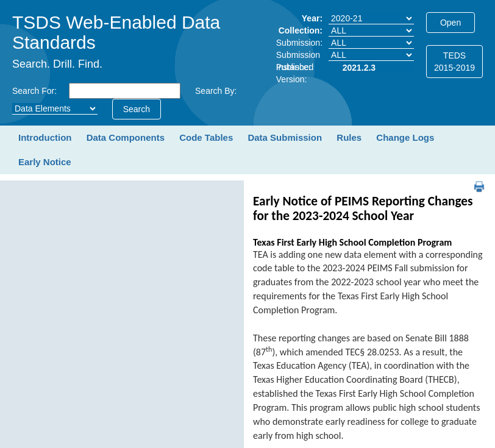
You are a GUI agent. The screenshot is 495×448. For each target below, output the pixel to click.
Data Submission (285, 137)
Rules (349, 137)
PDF (475, 181)
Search (137, 109)
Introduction (45, 137)
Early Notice (45, 162)
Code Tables (206, 137)
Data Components (126, 137)
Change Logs (405, 137)
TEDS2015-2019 (454, 62)
